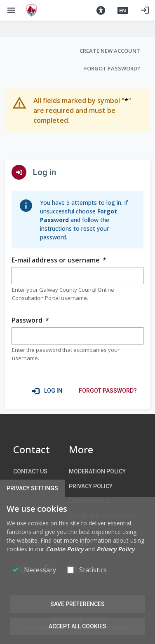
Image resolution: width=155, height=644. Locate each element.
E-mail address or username (59, 260)
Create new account (110, 51)
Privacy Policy (91, 486)
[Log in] (145, 10)
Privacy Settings (32, 488)
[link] (108, 391)
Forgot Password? (112, 68)
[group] (77, 276)
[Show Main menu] (11, 10)
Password (30, 320)
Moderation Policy (97, 471)
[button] (101, 10)
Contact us (30, 471)
